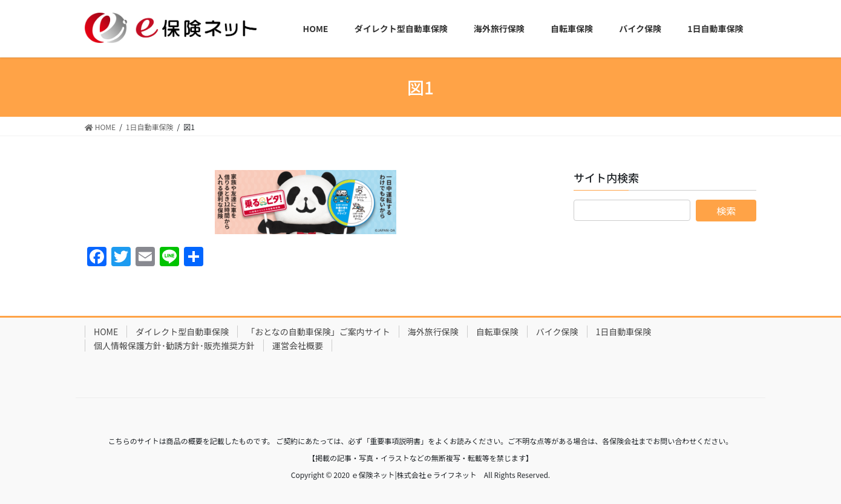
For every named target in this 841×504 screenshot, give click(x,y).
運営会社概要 (298, 345)
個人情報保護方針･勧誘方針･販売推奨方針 (174, 345)
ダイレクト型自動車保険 (182, 332)
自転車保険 (497, 332)
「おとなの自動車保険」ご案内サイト (318, 332)
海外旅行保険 (433, 332)
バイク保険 (557, 332)
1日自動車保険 (624, 332)
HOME (106, 332)
